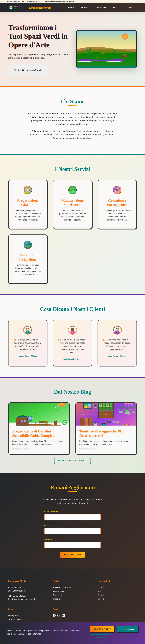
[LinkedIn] (63, 616)
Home (71, 8)
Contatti (130, 8)
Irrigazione (57, 599)
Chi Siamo (101, 8)
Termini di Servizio (16, 620)
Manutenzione (59, 592)
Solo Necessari (128, 629)
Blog (116, 8)
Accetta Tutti (102, 629)
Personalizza (100, 637)
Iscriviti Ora (72, 555)
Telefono (48, 540)
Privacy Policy (14, 616)
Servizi (85, 8)
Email (47, 526)
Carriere (101, 599)
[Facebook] (54, 616)
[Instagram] (59, 616)
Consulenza (58, 596)
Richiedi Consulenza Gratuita (28, 70)
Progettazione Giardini (62, 588)
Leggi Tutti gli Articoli (72, 462)
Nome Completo (51, 512)
